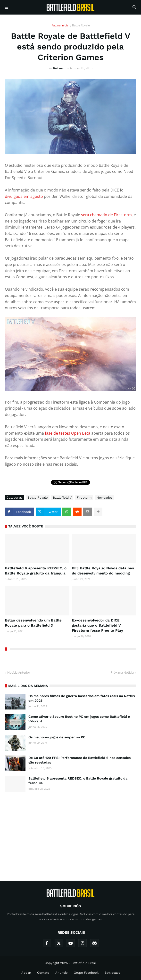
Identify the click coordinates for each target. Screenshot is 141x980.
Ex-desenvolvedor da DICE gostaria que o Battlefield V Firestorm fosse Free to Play (97, 625)
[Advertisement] (70, 832)
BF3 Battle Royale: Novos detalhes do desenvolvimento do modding (103, 571)
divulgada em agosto (24, 196)
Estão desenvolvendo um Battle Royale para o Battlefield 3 (33, 623)
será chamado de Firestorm (106, 215)
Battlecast (112, 973)
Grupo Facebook (86, 973)
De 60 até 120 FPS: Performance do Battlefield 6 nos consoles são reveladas (79, 760)
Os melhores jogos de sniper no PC (57, 737)
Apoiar (26, 973)
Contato (43, 973)
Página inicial (60, 25)
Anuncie (62, 973)
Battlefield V (62, 498)
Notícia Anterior (19, 672)
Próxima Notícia (122, 672)
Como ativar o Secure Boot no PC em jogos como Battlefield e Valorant (79, 719)
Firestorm (84, 498)
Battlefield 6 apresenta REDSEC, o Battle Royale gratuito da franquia (36, 571)
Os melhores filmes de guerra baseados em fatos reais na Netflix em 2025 (82, 698)
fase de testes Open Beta (68, 433)
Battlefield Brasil (84, 963)
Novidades (105, 498)
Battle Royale (81, 25)
